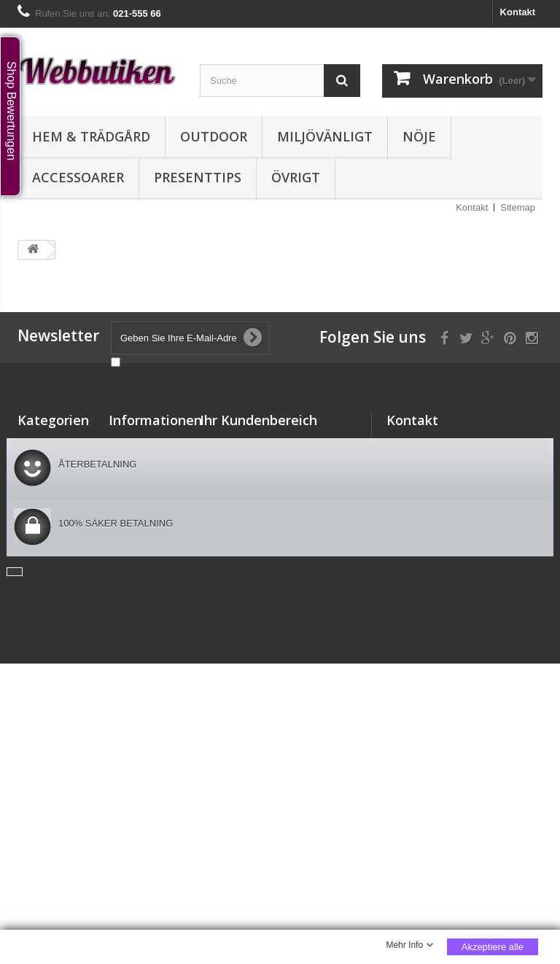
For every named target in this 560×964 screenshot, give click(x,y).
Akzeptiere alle (493, 947)
